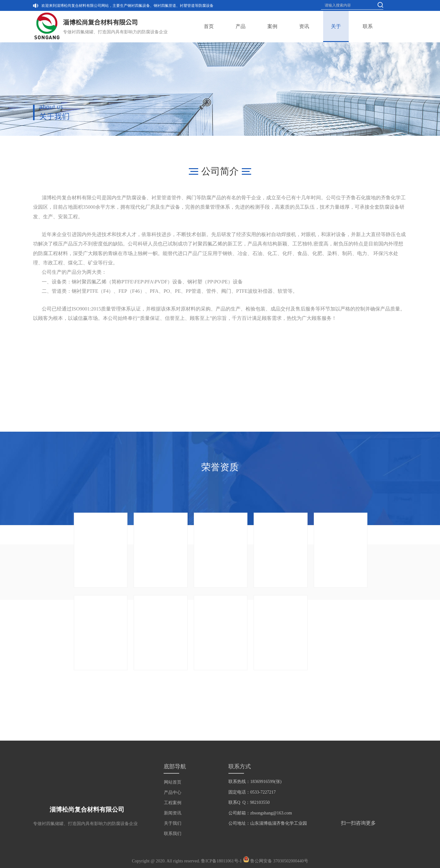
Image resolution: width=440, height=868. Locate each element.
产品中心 (173, 792)
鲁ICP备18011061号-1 (221, 861)
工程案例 (173, 803)
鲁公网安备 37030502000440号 (279, 861)
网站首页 (173, 782)
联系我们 (173, 834)
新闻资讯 (173, 813)
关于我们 (173, 823)
